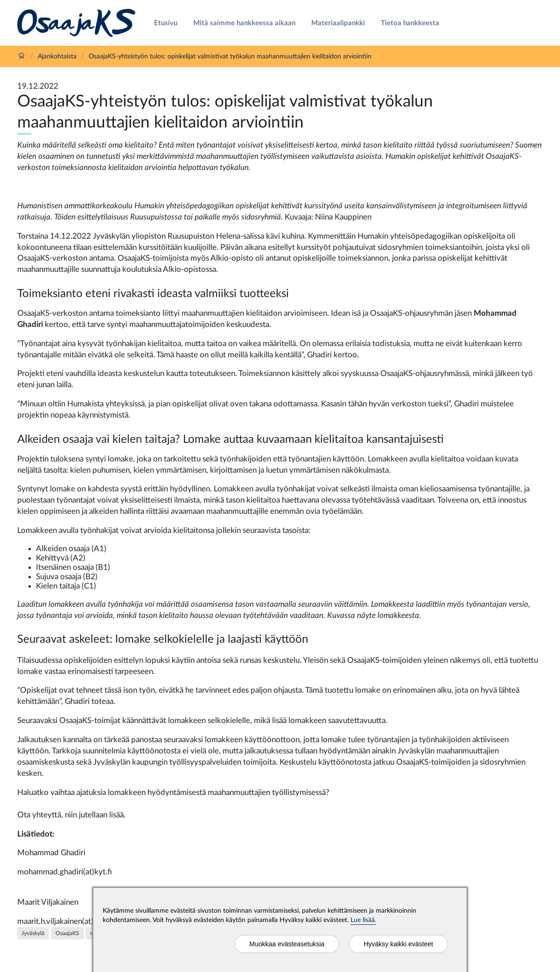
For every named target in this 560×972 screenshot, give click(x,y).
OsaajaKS (67, 933)
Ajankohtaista (57, 57)
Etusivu (166, 23)
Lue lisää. (363, 920)
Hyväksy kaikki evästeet (398, 944)
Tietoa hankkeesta (410, 23)
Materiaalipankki (338, 23)
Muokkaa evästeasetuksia (287, 944)
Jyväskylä (33, 933)
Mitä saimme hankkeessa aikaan (244, 23)
